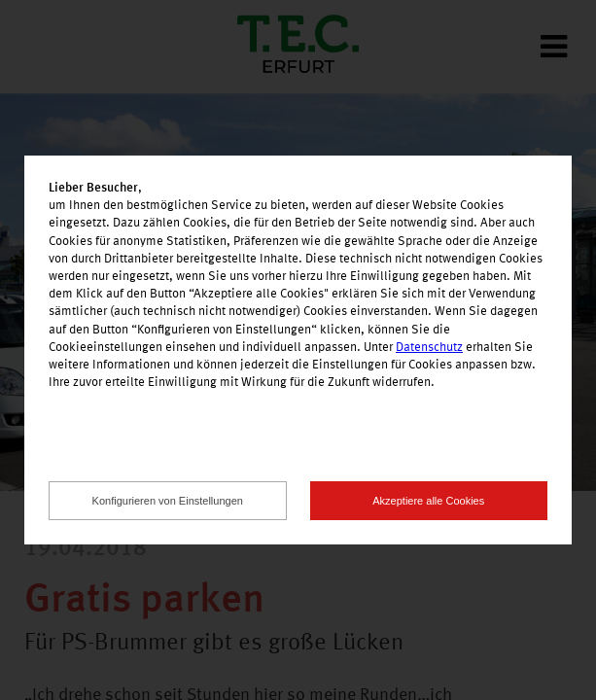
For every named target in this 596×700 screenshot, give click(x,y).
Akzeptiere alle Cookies (428, 501)
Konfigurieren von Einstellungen (168, 501)
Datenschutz (429, 348)
